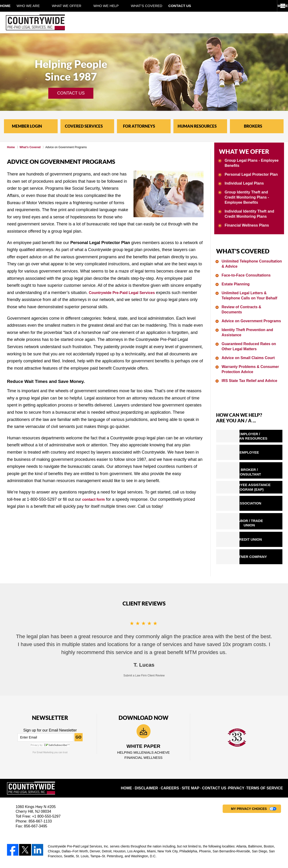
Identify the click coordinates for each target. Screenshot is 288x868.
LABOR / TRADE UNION (261, 488)
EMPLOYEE (261, 436)
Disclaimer (160, 746)
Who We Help (118, 6)
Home (11, 6)
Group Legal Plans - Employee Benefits (250, 161)
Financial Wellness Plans (245, 222)
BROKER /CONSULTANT (261, 449)
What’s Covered (159, 6)
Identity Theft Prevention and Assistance (246, 321)
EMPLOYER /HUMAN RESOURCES (261, 422)
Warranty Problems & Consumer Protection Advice (249, 357)
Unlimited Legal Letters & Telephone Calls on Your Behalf (252, 290)
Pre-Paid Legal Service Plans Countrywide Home (35, 22)
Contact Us (198, 6)
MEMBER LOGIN (27, 126)
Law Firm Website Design (256, 851)
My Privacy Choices (249, 767)
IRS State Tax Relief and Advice (248, 368)
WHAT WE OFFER (238, 151)
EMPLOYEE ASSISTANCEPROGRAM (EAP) (261, 462)
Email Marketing (45, 710)
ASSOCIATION (261, 475)
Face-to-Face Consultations (245, 270)
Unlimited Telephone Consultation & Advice (252, 259)
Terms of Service (268, 746)
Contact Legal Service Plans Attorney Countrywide (247, 22)
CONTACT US (71, 93)
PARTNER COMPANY (261, 516)
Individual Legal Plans (243, 181)
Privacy (243, 746)
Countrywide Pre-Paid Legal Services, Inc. (65, 851)
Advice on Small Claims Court (247, 346)
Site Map (201, 746)
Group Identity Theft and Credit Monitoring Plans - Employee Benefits (250, 195)
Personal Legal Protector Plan (249, 173)
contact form (95, 499)
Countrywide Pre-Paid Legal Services (126, 293)
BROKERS (253, 126)
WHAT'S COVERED (236, 247)
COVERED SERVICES (84, 126)
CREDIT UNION (261, 502)
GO (79, 695)
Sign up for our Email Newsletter (50, 688)
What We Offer (79, 6)
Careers (181, 746)
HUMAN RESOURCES (197, 126)
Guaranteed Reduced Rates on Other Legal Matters (247, 335)
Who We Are (40, 6)
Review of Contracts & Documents (250, 301)
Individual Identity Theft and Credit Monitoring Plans (248, 211)
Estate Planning (235, 279)
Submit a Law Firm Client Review (144, 633)
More (278, 6)
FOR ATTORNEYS (139, 126)
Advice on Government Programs (249, 310)
